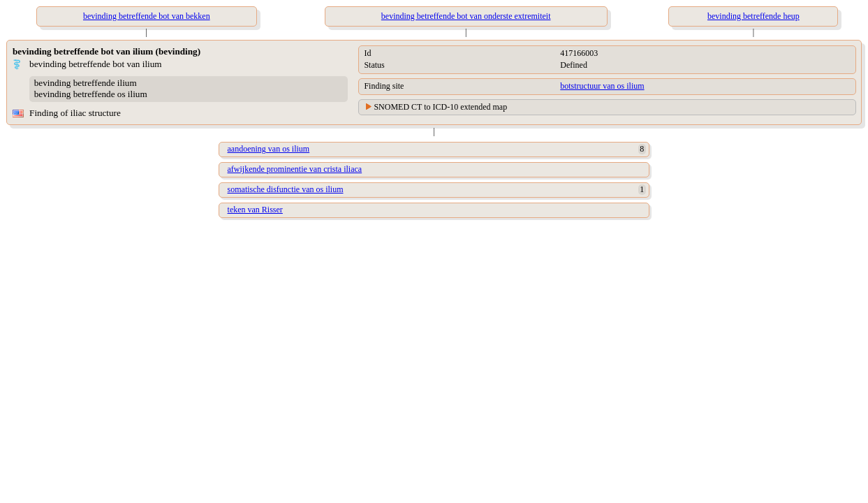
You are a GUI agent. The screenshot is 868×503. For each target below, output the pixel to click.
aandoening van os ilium (269, 149)
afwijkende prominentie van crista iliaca (295, 169)
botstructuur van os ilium (602, 86)
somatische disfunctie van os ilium (286, 189)
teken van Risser (255, 210)
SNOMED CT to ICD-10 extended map (440, 107)
